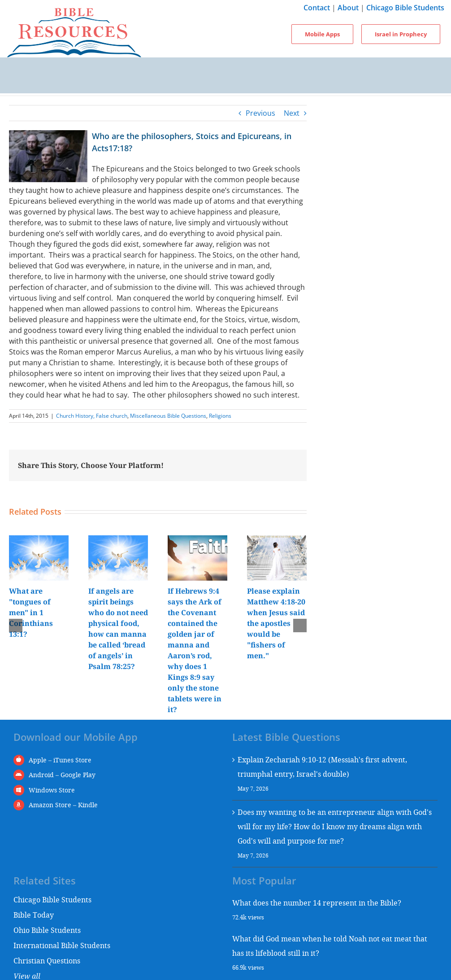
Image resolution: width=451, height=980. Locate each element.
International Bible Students (62, 945)
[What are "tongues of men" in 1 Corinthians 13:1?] (39, 540)
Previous (260, 113)
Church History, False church (92, 416)
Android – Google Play (62, 775)
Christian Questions (47, 960)
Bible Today (34, 915)
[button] (16, 626)
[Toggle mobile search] (225, 84)
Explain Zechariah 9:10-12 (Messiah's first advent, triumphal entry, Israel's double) (322, 767)
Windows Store (52, 790)
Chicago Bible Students (405, 8)
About (348, 8)
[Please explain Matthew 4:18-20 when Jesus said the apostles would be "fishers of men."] (277, 540)
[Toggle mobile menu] (225, 66)
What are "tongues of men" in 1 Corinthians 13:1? (31, 612)
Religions (220, 416)
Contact (317, 8)
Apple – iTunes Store (60, 760)
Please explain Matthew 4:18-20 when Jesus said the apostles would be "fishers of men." (276, 623)
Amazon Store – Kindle (63, 805)
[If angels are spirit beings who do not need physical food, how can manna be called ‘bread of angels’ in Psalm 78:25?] (118, 540)
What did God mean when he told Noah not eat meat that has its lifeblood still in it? (330, 946)
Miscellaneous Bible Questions (168, 416)
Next (292, 113)
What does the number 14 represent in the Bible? (317, 903)
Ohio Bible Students (47, 930)
